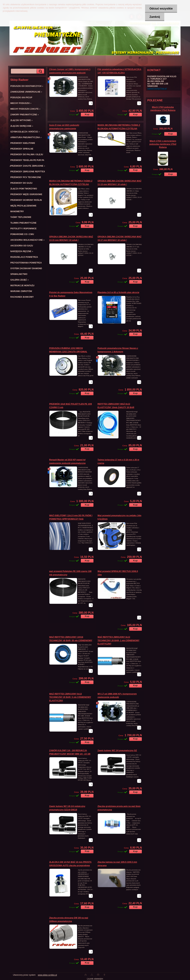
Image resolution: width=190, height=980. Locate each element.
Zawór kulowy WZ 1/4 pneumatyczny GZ (117, 751)
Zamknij (155, 17)
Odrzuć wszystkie (161, 9)
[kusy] (91, 103)
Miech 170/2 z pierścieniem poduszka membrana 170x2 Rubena (163, 144)
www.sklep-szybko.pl (47, 975)
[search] (40, 71)
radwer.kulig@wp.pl (157, 89)
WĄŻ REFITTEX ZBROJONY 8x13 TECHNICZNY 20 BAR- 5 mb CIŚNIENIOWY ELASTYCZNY (70, 697)
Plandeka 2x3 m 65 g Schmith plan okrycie (118, 292)
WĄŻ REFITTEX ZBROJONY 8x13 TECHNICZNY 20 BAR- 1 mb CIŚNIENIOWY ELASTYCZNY (118, 640)
